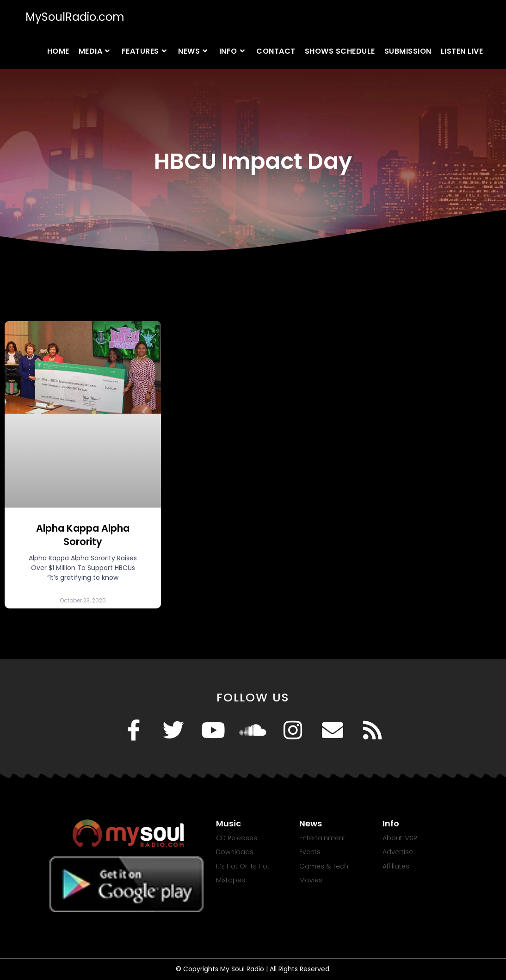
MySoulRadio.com (75, 17)
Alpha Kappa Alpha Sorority (83, 535)
